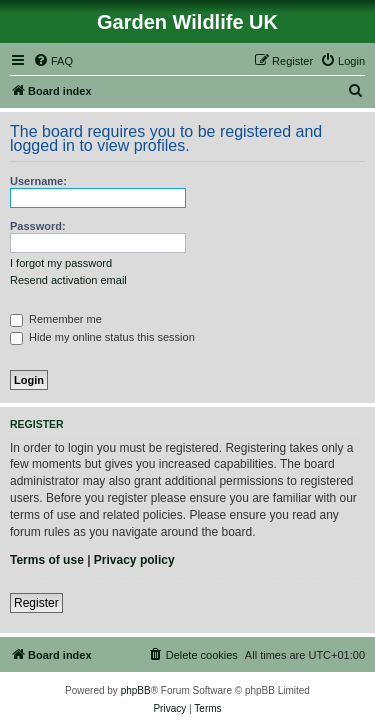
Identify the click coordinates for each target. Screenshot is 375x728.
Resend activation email (68, 280)
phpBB (136, 690)
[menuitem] (53, 61)
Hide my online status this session (102, 337)
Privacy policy (134, 560)
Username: (38, 181)
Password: (38, 226)
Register (36, 603)
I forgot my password (61, 263)
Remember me (56, 319)
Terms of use (47, 560)
